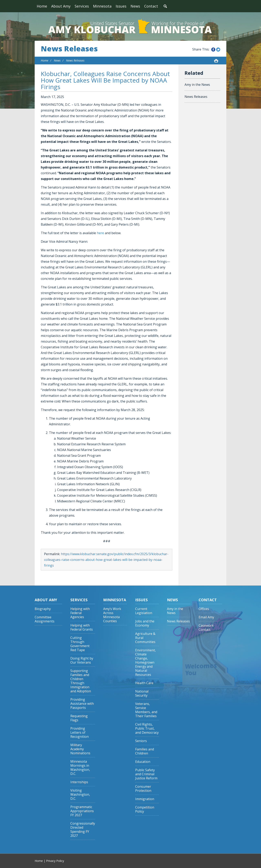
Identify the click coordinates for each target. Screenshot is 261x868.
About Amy (61, 6)
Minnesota (102, 6)
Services (82, 6)
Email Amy (206, 617)
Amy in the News (197, 85)
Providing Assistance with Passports (82, 704)
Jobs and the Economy (145, 623)
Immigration (145, 799)
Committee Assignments (45, 619)
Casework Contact (206, 628)
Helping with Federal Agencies (80, 613)
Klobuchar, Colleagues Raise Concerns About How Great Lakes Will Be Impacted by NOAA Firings (105, 80)
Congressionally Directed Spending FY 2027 (83, 830)
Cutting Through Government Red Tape (80, 644)
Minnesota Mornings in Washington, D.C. (80, 768)
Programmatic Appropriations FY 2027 (82, 811)
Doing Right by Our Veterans (82, 660)
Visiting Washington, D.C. (80, 795)
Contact (151, 6)
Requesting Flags (79, 718)
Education (143, 762)
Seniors (141, 741)
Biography (43, 609)
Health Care (144, 683)
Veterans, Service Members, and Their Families (146, 710)
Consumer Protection (143, 789)
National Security (142, 693)
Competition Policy (145, 809)
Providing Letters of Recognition (80, 733)
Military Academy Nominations (80, 749)
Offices (204, 609)
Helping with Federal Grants (82, 627)
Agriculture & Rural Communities (145, 638)
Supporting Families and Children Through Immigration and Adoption (81, 681)
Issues (121, 6)
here (100, 233)
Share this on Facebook (213, 50)
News (135, 6)
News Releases (69, 49)
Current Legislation (144, 611)
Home (42, 6)
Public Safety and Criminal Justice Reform (146, 774)
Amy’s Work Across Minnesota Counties (112, 615)
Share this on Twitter (218, 50)
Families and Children (145, 751)
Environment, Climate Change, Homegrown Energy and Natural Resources (145, 662)
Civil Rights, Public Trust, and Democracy (147, 728)
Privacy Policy (55, 861)
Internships (79, 782)
